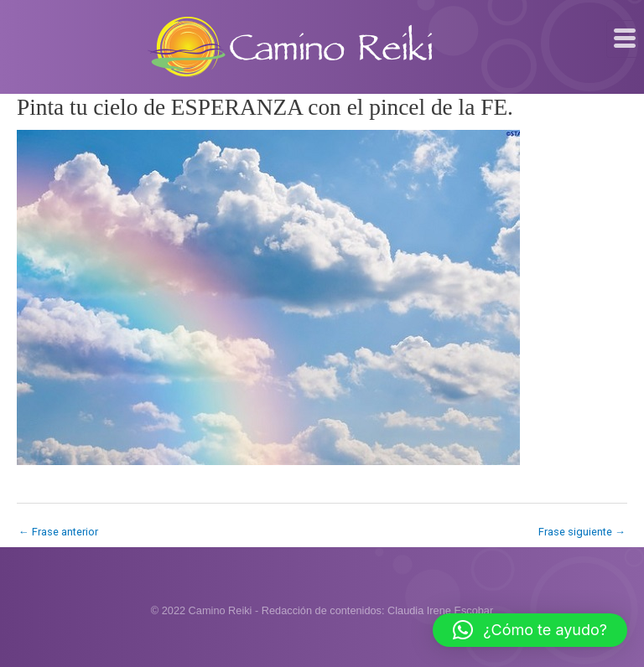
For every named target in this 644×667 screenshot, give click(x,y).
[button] (530, 630)
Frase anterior (58, 532)
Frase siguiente (582, 532)
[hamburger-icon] (625, 39)
